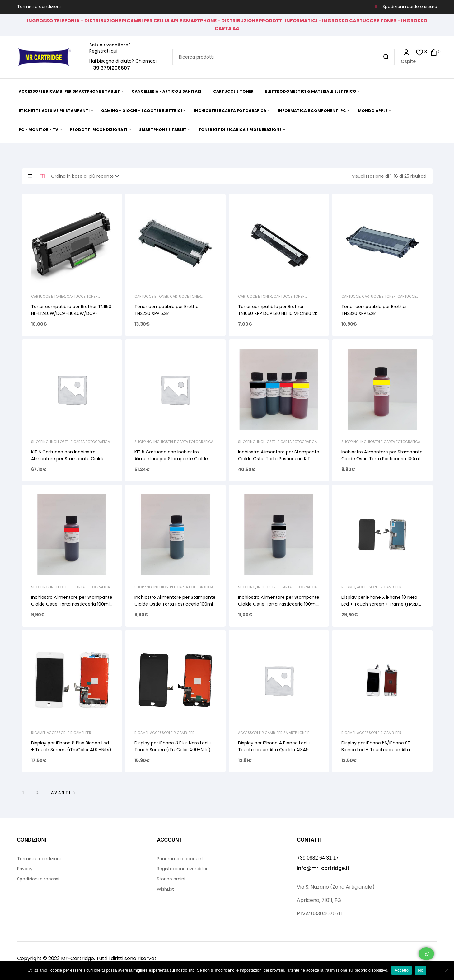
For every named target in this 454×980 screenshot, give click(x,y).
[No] (446, 970)
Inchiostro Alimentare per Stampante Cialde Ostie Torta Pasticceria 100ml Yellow (382, 459)
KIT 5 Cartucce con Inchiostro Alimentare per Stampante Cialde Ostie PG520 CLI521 (171, 459)
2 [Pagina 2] (38, 792)
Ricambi (348, 587)
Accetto (402, 970)
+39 (95, 68)
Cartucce (351, 296)
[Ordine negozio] (87, 176)
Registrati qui (103, 51)
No (421, 970)
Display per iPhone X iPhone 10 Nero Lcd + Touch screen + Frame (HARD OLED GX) (380, 604)
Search (386, 57)
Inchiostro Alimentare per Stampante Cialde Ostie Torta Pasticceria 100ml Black (279, 604)
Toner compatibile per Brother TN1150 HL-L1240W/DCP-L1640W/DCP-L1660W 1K (71, 313)
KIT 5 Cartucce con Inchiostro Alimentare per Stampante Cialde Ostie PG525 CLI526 (68, 459)
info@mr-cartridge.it (323, 868)
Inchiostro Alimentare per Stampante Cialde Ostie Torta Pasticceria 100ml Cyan (175, 604)
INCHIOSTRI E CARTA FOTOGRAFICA (80, 442)
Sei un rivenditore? (110, 45)
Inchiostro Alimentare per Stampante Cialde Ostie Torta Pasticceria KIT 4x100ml (279, 459)
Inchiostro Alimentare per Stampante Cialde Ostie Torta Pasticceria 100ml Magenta (72, 604)
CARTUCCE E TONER (48, 296)
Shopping (40, 442)
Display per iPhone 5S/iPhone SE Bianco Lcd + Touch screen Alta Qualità (376, 750)
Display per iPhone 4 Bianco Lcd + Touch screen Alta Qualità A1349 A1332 (274, 750)
